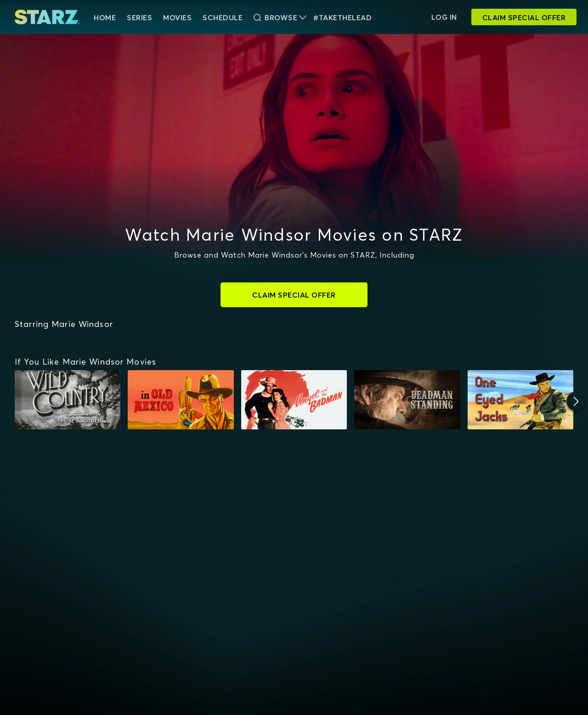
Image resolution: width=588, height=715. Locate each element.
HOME (105, 17)
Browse (280, 17)
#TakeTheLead (342, 17)
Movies (177, 17)
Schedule (223, 17)
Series (139, 17)
